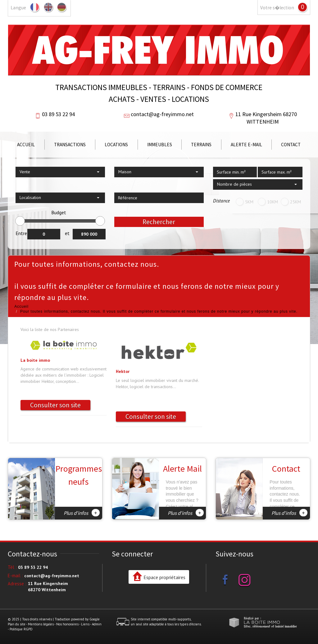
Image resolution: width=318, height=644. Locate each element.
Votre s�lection (277, 8)
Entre (21, 233)
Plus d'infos (82, 513)
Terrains (201, 145)
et (67, 233)
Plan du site (17, 624)
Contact (291, 145)
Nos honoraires (67, 624)
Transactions (70, 145)
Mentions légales (41, 624)
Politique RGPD (21, 629)
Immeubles (160, 145)
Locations (116, 145)
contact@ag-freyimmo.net (162, 114)
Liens (85, 624)
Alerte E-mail (246, 145)
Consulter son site (55, 405)
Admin (97, 624)
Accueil (26, 145)
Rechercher (159, 222)
